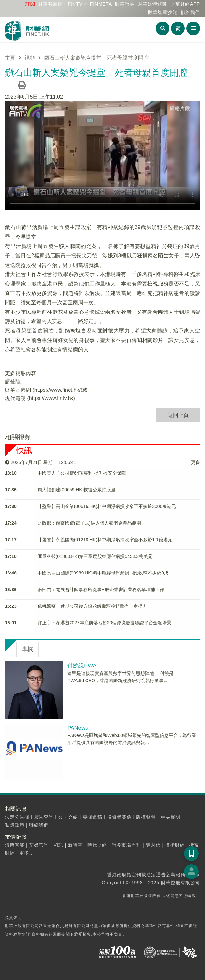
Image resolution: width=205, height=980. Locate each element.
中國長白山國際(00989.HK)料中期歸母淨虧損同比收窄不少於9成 (103, 573)
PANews (78, 728)
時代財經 (97, 845)
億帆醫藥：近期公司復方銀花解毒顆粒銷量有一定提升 (92, 606)
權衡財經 (175, 845)
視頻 (30, 58)
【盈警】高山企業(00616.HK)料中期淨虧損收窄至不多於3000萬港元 (107, 506)
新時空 (75, 845)
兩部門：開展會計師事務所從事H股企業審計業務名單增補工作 (101, 590)
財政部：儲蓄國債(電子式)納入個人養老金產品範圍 (89, 523)
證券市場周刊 (126, 845)
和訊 (58, 845)
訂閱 (30, 4)
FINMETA (101, 4)
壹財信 (153, 845)
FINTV (75, 4)
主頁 (10, 58)
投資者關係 (119, 817)
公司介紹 (68, 817)
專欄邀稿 (92, 817)
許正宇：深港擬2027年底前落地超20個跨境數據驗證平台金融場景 (105, 623)
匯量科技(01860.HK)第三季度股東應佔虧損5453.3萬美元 (95, 556)
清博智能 (15, 845)
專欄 (27, 649)
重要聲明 (170, 817)
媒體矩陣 (152, 4)
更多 (196, 462)
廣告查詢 (44, 817)
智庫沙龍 (163, 12)
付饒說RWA (82, 666)
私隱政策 (15, 825)
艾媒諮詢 (39, 845)
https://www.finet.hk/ (57, 390)
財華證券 (125, 4)
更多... (27, 853)
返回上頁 (178, 415)
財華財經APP (185, 4)
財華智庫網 (50, 4)
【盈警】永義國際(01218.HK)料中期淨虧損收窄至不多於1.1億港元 (105, 540)
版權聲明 (146, 817)
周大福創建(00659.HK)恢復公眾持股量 (77, 490)
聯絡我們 (190, 12)
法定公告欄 (17, 817)
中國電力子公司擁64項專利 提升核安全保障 (82, 473)
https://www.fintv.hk (51, 398)
